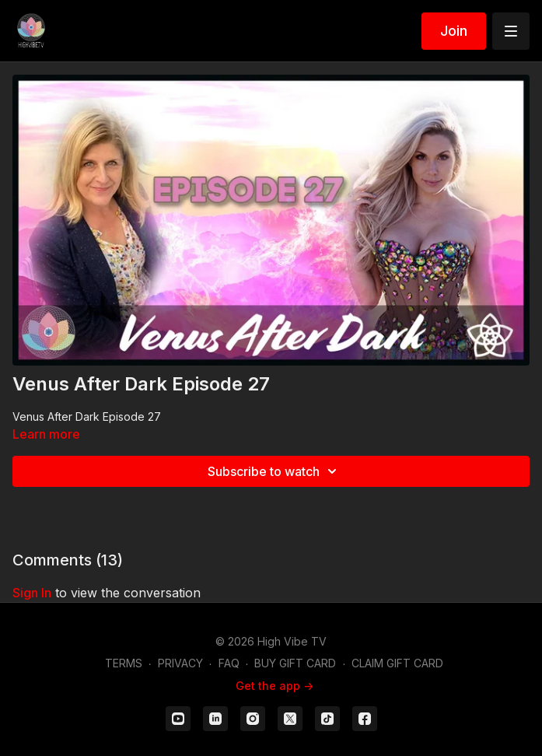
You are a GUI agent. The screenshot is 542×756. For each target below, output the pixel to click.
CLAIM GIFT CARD (397, 663)
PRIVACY (180, 663)
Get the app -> (274, 686)
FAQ (229, 663)
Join (454, 31)
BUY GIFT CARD (295, 663)
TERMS (124, 663)
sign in (32, 593)
